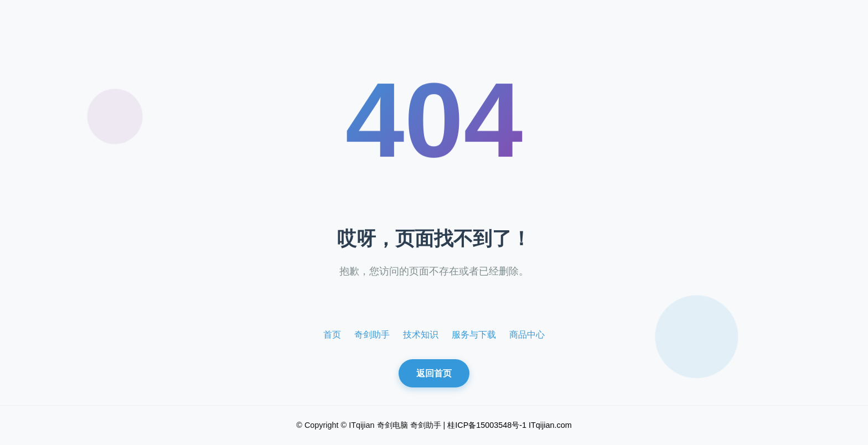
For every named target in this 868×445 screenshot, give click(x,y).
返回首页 (434, 373)
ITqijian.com (550, 425)
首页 (332, 335)
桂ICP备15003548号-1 (487, 425)
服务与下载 (474, 335)
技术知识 (421, 335)
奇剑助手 (372, 335)
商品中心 (527, 335)
